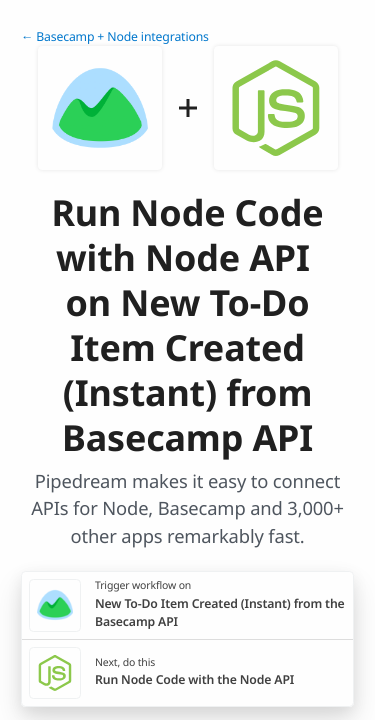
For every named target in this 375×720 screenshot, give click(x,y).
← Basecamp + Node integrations (115, 36)
